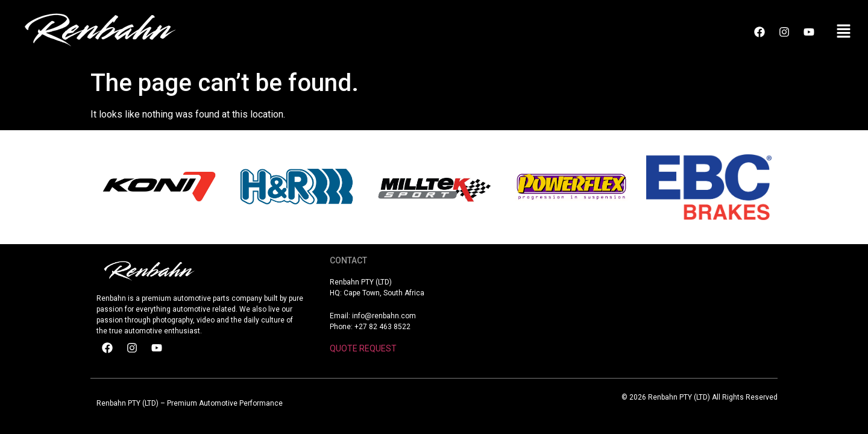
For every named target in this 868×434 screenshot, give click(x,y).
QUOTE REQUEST (363, 348)
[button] (844, 32)
